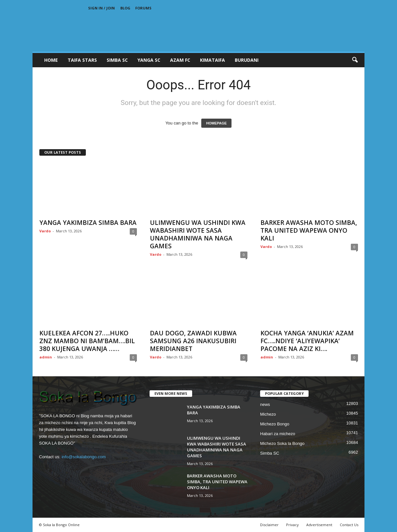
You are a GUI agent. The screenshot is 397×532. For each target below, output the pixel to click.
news (265, 404)
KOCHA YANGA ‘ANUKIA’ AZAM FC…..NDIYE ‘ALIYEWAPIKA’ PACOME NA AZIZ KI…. (307, 341)
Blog (125, 8)
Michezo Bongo (275, 424)
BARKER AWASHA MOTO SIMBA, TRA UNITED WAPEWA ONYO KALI (309, 230)
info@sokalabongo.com (84, 457)
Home (51, 60)
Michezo (268, 414)
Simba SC (270, 453)
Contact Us (349, 525)
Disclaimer (269, 525)
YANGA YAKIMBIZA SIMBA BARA (88, 223)
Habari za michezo (278, 434)
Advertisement (319, 525)
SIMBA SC (117, 60)
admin (46, 357)
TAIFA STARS (82, 60)
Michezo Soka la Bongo (282, 443)
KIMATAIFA (212, 60)
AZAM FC (180, 60)
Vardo (45, 231)
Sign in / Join (101, 8)
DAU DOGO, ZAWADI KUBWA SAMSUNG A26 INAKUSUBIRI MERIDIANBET (193, 341)
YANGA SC (149, 60)
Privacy (292, 525)
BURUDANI (247, 60)
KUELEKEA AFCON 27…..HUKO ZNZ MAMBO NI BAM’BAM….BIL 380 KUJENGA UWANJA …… (87, 341)
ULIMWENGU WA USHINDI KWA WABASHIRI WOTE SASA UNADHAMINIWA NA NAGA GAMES (198, 234)
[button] (355, 60)
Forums (143, 8)
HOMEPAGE (216, 123)
